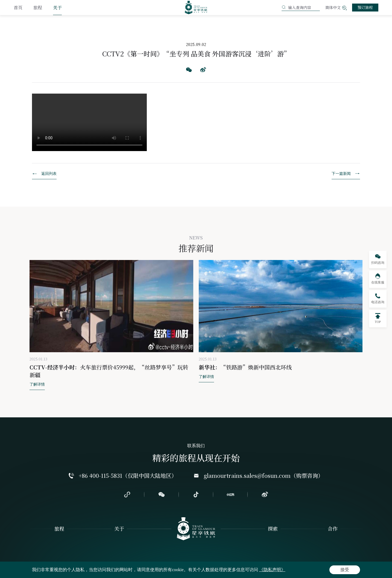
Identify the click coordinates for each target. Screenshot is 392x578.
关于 (57, 8)
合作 (333, 528)
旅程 (38, 8)
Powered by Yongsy (347, 570)
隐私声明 (37, 570)
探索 (273, 528)
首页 (18, 8)
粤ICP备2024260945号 (312, 570)
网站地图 (59, 570)
